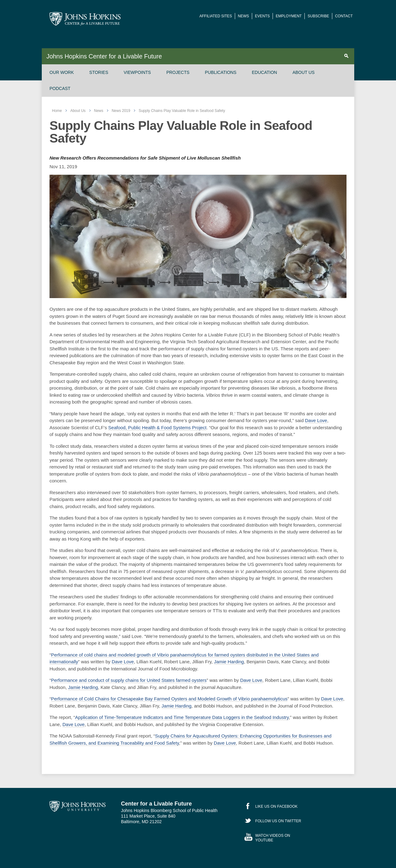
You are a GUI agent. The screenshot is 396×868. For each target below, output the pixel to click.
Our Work (62, 72)
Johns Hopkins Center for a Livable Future (104, 56)
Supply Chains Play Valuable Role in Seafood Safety (182, 111)
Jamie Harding (229, 662)
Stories (99, 72)
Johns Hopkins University (77, 806)
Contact (344, 16)
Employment (289, 16)
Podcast (60, 88)
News (243, 16)
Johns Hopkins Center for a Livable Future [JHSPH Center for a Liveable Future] (85, 19)
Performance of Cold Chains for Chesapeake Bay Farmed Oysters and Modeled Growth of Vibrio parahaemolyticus (169, 699)
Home (57, 111)
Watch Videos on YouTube (273, 838)
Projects (178, 72)
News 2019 (121, 111)
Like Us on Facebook (276, 806)
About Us (303, 72)
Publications (221, 72)
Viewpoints (137, 72)
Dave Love (316, 420)
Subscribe (318, 16)
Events (262, 16)
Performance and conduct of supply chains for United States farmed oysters (129, 680)
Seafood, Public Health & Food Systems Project (157, 428)
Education (264, 72)
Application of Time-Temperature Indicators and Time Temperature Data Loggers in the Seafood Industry (182, 717)
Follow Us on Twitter (278, 821)
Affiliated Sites (216, 16)
